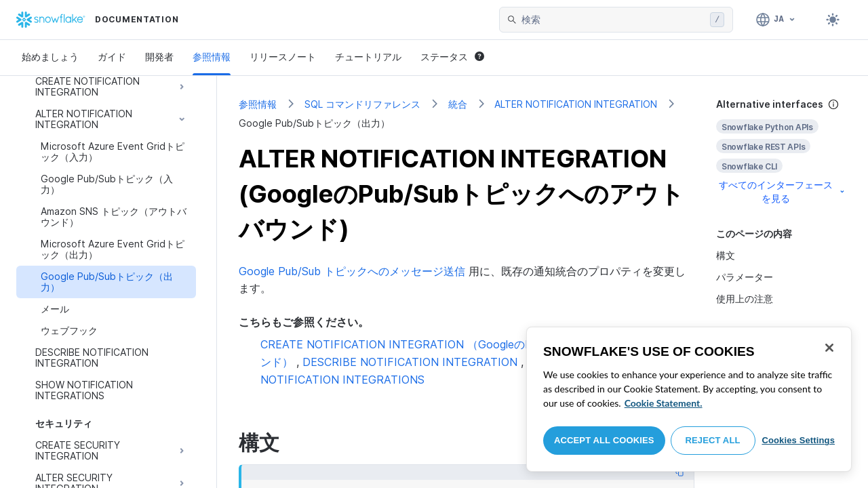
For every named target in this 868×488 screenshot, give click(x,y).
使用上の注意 (745, 299)
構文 (726, 255)
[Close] (829, 348)
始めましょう (50, 57)
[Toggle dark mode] (833, 20)
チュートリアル (368, 57)
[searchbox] (613, 20)
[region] (689, 399)
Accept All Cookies (604, 440)
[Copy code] (679, 472)
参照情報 (212, 57)
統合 (458, 104)
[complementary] (781, 151)
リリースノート (283, 57)
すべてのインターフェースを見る (783, 191)
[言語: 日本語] (776, 20)
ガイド (112, 57)
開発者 (159, 57)
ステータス (452, 57)
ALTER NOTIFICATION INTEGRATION (576, 104)
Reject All (713, 440)
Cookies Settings (798, 440)
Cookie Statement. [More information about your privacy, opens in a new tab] (664, 403)
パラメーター (745, 277)
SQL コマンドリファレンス (362, 104)
